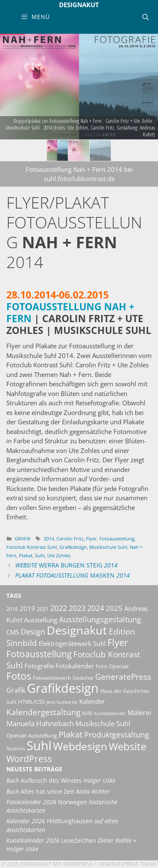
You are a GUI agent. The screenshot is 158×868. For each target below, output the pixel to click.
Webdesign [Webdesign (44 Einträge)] (80, 746)
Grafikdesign (73, 547)
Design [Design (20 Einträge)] (33, 632)
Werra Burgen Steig (66, 565)
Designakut (79, 5)
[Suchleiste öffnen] (146, 17)
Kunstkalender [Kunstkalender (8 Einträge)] (110, 713)
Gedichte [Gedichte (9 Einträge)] (83, 678)
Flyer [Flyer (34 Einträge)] (118, 642)
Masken (72, 575)
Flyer (91, 538)
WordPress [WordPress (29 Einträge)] (29, 758)
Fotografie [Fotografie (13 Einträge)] (39, 666)
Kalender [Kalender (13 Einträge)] (92, 701)
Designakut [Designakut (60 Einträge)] (77, 630)
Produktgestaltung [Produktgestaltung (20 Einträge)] (117, 735)
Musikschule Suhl (108, 547)
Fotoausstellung (117, 538)
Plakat (26, 555)
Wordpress (78, 864)
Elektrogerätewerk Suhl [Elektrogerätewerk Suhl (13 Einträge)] (72, 643)
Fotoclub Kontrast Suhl (32, 547)
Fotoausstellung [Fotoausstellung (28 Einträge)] (39, 654)
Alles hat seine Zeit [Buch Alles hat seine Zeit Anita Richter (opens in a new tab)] (58, 792)
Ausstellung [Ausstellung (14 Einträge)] (41, 620)
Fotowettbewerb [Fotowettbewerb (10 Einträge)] (52, 678)
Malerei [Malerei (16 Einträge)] (139, 713)
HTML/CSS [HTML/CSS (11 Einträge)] (31, 702)
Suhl (40, 555)
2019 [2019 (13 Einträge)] (27, 608)
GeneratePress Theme (128, 864)
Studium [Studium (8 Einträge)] (16, 749)
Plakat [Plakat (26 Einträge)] (71, 734)
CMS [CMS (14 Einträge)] (13, 632)
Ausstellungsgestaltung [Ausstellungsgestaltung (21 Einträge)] (100, 619)
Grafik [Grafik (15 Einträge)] (16, 690)
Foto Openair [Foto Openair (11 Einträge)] (112, 666)
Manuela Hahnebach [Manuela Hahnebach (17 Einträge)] (40, 723)
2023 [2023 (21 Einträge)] (77, 608)
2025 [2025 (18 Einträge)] (114, 608)
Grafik (23, 538)
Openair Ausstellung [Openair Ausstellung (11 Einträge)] (32, 735)
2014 (49, 538)
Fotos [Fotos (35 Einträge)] (19, 676)
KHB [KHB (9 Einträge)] (87, 713)
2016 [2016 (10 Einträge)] (12, 609)
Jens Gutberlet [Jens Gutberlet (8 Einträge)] (62, 702)
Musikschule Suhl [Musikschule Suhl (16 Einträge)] (103, 724)
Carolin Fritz (70, 538)
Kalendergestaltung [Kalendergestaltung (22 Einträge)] (43, 712)
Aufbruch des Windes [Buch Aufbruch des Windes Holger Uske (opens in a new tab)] (61, 781)
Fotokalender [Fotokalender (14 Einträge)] (75, 666)
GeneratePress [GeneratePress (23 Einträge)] (123, 677)
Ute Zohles (59, 555)
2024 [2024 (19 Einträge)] (96, 608)
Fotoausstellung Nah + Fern (70, 313)
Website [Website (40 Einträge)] (127, 746)
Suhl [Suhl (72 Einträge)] (39, 745)
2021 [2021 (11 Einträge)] (43, 609)
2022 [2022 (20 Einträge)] (59, 608)
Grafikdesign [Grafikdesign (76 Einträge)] (63, 688)
